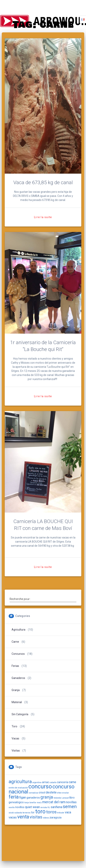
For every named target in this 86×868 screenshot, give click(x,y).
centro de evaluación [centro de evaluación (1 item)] (18, 788)
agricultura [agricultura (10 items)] (20, 782)
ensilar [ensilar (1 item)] (66, 793)
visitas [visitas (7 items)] (36, 817)
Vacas (15, 738)
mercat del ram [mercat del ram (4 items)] (54, 802)
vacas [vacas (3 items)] (13, 817)
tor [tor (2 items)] (33, 812)
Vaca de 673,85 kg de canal (43, 182)
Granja (16, 690)
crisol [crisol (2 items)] (42, 792)
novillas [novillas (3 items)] (71, 802)
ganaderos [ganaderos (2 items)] (33, 798)
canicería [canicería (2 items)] (63, 782)
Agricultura (18, 630)
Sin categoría (20, 714)
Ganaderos (18, 678)
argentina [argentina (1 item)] (37, 782)
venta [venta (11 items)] (23, 817)
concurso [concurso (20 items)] (40, 786)
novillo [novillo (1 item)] (12, 807)
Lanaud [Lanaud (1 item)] (65, 798)
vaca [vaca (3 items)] (68, 812)
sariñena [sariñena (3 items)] (56, 807)
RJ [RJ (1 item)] (49, 807)
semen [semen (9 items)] (70, 807)
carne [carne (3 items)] (72, 782)
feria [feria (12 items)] (14, 797)
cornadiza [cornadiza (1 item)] (33, 793)
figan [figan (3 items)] (23, 797)
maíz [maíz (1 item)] (39, 803)
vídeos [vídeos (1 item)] (46, 818)
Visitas (16, 751)
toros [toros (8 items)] (51, 812)
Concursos (18, 654)
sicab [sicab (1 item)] (11, 813)
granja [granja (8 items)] (47, 797)
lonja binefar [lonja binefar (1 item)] (30, 803)
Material (17, 702)
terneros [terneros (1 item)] (27, 813)
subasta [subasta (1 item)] (18, 813)
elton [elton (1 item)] (59, 793)
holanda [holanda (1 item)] (57, 798)
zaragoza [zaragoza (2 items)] (55, 817)
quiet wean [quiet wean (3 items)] (32, 807)
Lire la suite (43, 217)
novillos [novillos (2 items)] (20, 807)
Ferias (15, 666)
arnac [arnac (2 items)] (46, 782)
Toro (14, 726)
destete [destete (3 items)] (51, 792)
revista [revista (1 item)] (44, 807)
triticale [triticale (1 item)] (61, 813)
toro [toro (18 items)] (40, 811)
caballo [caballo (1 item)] (53, 782)
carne (15, 642)
